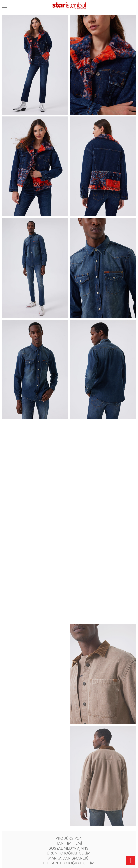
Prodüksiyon (69, 839)
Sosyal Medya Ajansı (69, 849)
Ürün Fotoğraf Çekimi (69, 853)
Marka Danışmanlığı (69, 859)
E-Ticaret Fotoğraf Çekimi (69, 863)
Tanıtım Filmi (69, 844)
